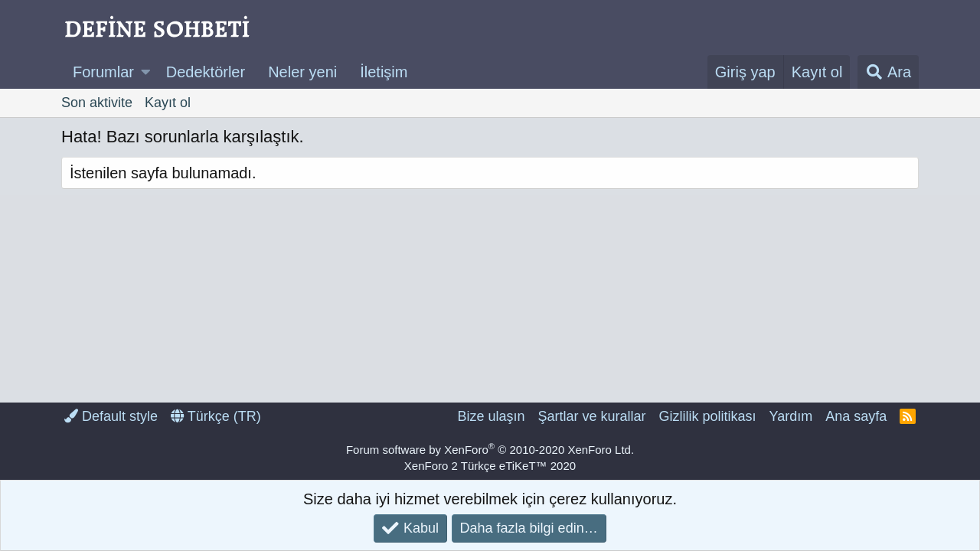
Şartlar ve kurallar (591, 416)
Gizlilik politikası (707, 416)
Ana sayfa (856, 416)
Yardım (791, 416)
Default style (111, 416)
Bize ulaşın (491, 416)
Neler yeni (302, 72)
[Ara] (888, 72)
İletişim (384, 72)
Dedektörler (206, 72)
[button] (146, 72)
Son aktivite (97, 103)
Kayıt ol (168, 103)
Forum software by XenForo (490, 450)
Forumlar (103, 72)
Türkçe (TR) (216, 416)
